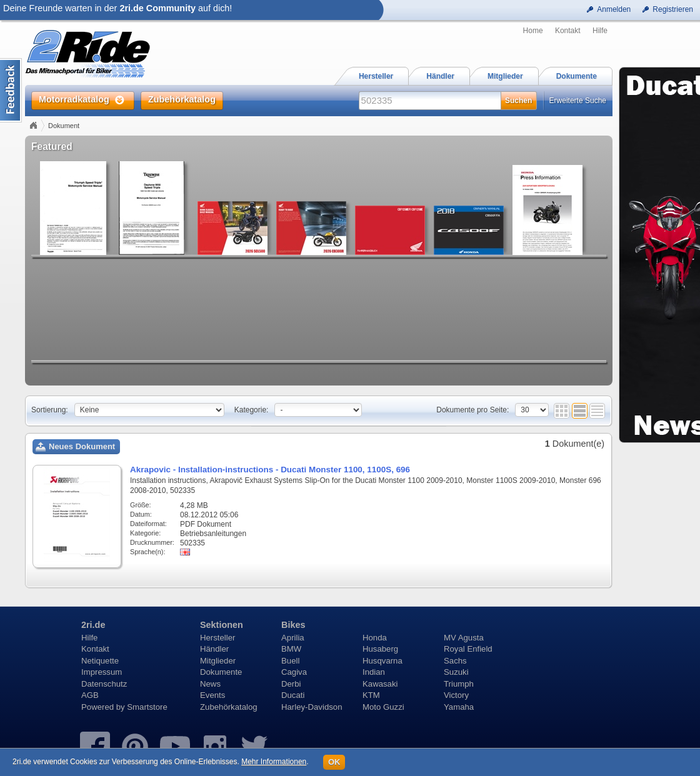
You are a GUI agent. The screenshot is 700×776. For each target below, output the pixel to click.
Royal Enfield (468, 649)
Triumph (459, 684)
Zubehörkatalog (229, 707)
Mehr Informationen (274, 762)
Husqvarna (382, 661)
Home (533, 31)
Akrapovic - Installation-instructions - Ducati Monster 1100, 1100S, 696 (270, 470)
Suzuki (456, 672)
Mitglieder (218, 661)
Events (212, 695)
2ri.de (93, 625)
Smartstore (147, 707)
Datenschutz (104, 684)
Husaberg (380, 649)
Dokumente (221, 672)
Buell (290, 661)
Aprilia (293, 638)
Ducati (293, 695)
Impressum (102, 672)
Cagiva (294, 672)
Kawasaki (380, 684)
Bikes (293, 625)
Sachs (455, 661)
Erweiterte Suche (578, 101)
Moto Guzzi (383, 707)
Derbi (291, 684)
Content (11, 90)
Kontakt (568, 31)
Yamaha (459, 707)
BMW (291, 649)
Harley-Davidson (312, 707)
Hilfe (600, 31)
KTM (371, 695)
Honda (375, 638)
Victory (456, 695)
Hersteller (217, 638)
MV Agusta (464, 638)
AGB (90, 695)
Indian (374, 672)
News (210, 684)
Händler (214, 649)
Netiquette (100, 661)
